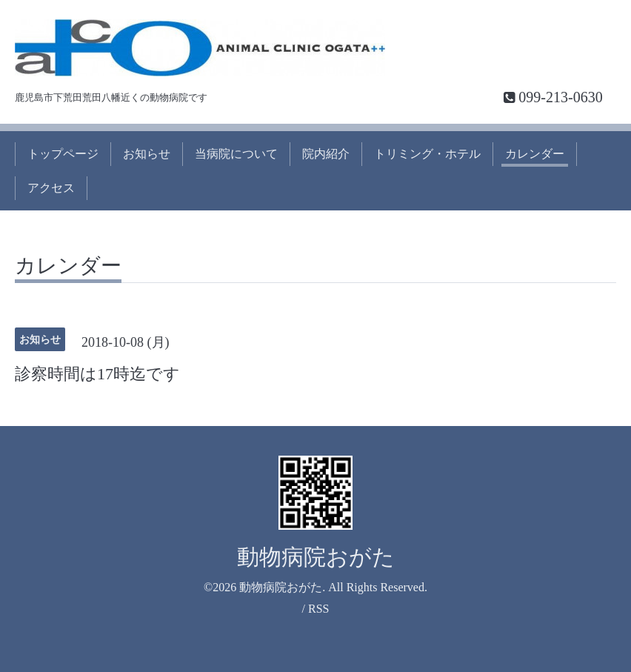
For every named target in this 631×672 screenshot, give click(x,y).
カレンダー (535, 154)
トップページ (63, 154)
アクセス (51, 188)
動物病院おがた (316, 557)
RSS (318, 609)
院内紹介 (326, 154)
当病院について (236, 154)
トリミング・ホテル (427, 154)
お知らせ (147, 154)
